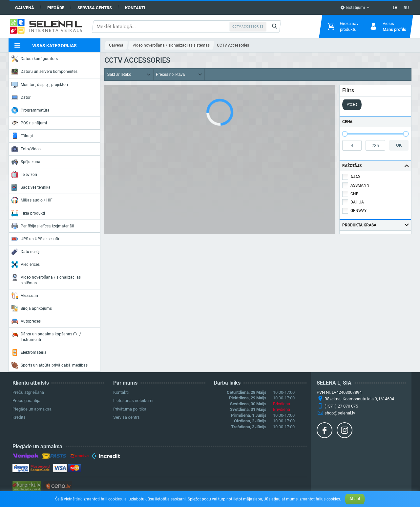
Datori (21, 97)
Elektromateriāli (30, 352)
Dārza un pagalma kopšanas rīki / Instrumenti (46, 336)
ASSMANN (360, 185)
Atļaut (355, 499)
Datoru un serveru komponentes (44, 72)
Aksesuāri (25, 296)
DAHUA (357, 202)
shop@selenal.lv (340, 413)
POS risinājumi (29, 123)
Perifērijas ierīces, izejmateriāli (43, 226)
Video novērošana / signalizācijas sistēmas (46, 279)
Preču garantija (26, 401)
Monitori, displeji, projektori (40, 85)
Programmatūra (31, 110)
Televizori (24, 175)
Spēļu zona (26, 162)
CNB (354, 194)
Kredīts (19, 417)
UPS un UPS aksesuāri (36, 239)
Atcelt (352, 104)
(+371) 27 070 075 (341, 406)
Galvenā (25, 8)
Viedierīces (26, 264)
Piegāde (56, 8)
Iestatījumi (353, 8)
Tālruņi (22, 136)
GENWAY (358, 211)
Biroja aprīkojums (32, 308)
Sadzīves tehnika (31, 187)
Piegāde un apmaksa (32, 409)
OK (399, 145)
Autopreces (26, 321)
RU (406, 8)
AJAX (356, 177)
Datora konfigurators (35, 59)
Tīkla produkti (28, 213)
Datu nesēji (26, 252)
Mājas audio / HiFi (32, 200)
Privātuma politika (130, 409)
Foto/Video (26, 149)
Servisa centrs (95, 8)
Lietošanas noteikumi (133, 401)
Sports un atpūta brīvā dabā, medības (50, 365)
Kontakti (135, 8)
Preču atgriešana (28, 392)
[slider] (345, 134)
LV (395, 8)
